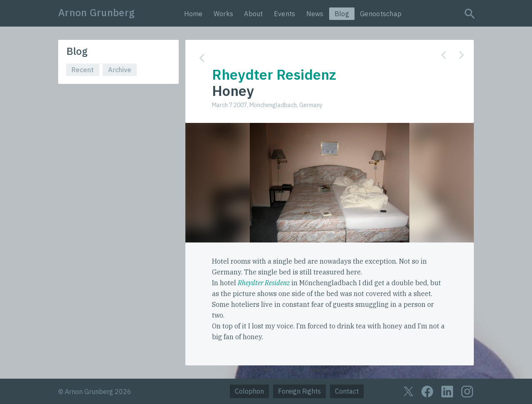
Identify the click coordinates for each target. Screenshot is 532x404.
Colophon (249, 391)
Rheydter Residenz (264, 283)
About (254, 14)
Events (285, 14)
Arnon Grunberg (96, 12)
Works (224, 14)
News (315, 14)
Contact (347, 391)
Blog (342, 14)
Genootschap (381, 14)
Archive (120, 70)
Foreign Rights (299, 391)
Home (193, 14)
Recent (83, 70)
